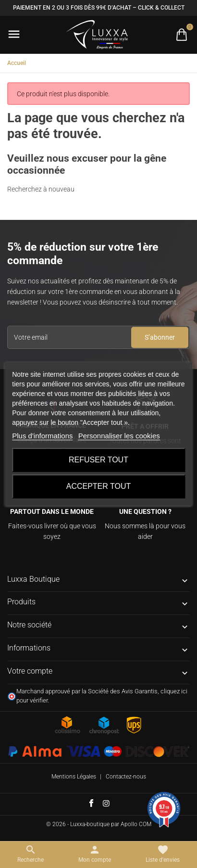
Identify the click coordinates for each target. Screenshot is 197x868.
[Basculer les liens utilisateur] (95, 854)
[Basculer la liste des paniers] (182, 35)
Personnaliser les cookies (119, 436)
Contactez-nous (126, 777)
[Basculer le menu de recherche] (31, 854)
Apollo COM (136, 824)
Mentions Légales (74, 777)
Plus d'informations (42, 436)
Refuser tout (98, 460)
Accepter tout (99, 486)
